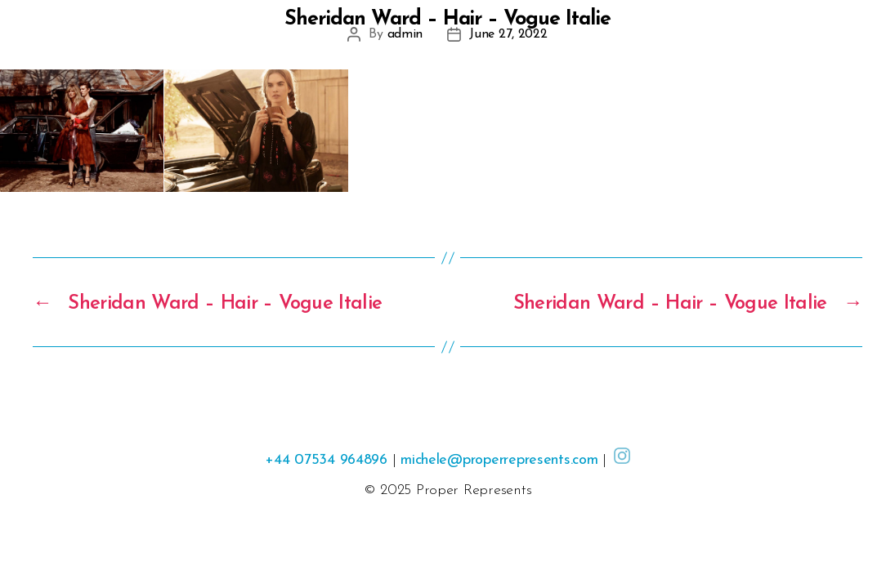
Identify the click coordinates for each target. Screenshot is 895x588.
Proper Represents (474, 490)
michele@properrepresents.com (499, 460)
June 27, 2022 (508, 34)
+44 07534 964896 (326, 460)
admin (405, 34)
